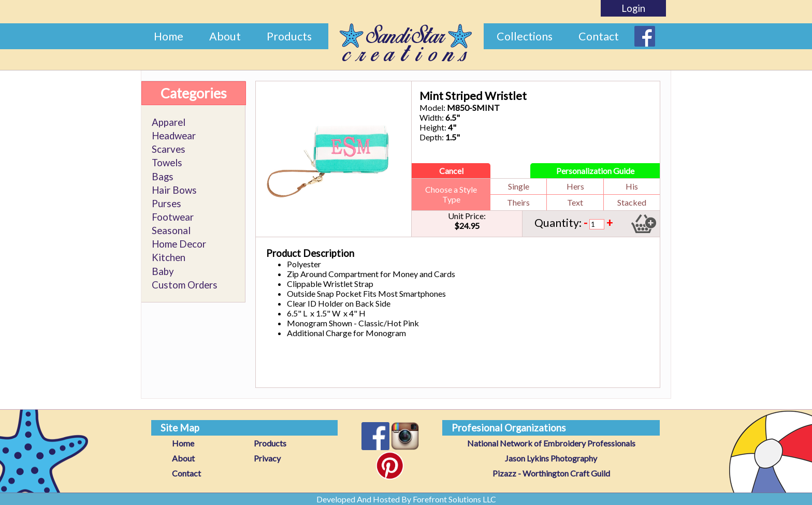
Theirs (518, 202)
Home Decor (179, 244)
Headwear (174, 136)
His (632, 186)
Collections (525, 36)
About (225, 36)
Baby (163, 271)
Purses (166, 204)
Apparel (169, 122)
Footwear (173, 217)
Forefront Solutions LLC (454, 499)
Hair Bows (174, 190)
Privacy (267, 458)
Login (633, 8)
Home (169, 36)
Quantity (557, 223)
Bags (163, 177)
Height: (433, 127)
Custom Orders (185, 285)
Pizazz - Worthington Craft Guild (551, 473)
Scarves (169, 149)
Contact (599, 36)
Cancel (451, 171)
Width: (432, 117)
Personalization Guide (595, 171)
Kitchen (169, 257)
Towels (167, 163)
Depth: (432, 137)
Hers (575, 186)
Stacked (632, 202)
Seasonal (171, 230)
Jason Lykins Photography (551, 458)
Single (519, 186)
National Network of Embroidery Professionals (551, 443)
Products (289, 36)
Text (575, 202)
